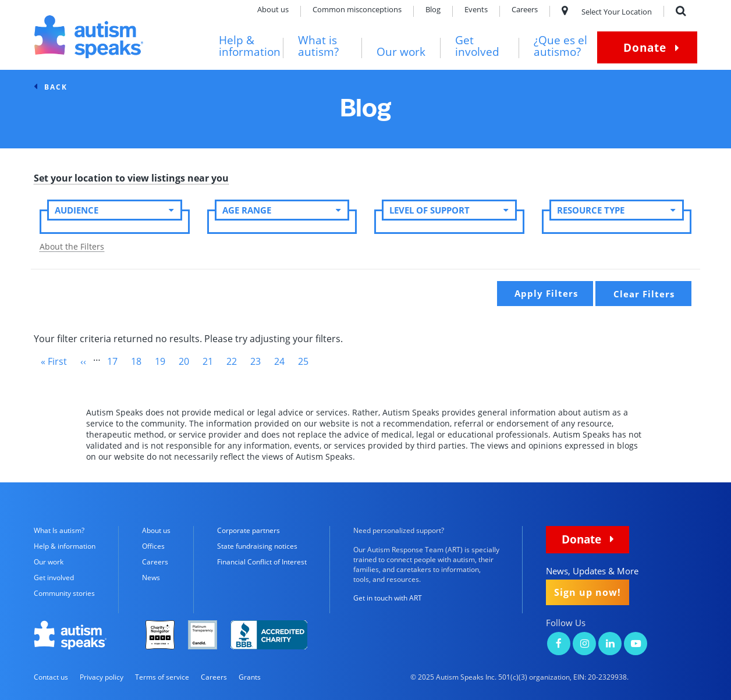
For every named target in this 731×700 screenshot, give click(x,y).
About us (273, 10)
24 (283, 361)
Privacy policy (102, 677)
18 (140, 361)
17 (116, 361)
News (151, 578)
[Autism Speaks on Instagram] (584, 644)
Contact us (51, 677)
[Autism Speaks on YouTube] (636, 644)
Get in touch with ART (388, 598)
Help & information (250, 46)
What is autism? (318, 46)
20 (187, 361)
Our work (401, 52)
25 (307, 363)
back (56, 87)
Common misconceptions (357, 10)
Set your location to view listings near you (131, 179)
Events (476, 10)
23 (259, 361)
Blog (433, 10)
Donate (645, 47)
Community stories (64, 593)
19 (164, 361)
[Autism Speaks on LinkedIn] (610, 644)
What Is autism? (59, 530)
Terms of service (162, 677)
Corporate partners (249, 530)
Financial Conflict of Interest (262, 562)
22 (235, 361)
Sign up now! (588, 592)
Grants (250, 677)
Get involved (477, 46)
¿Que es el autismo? (560, 46)
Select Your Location (607, 11)
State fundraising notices (257, 546)
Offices (153, 546)
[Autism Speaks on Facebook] (559, 644)
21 (211, 361)
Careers (525, 10)
